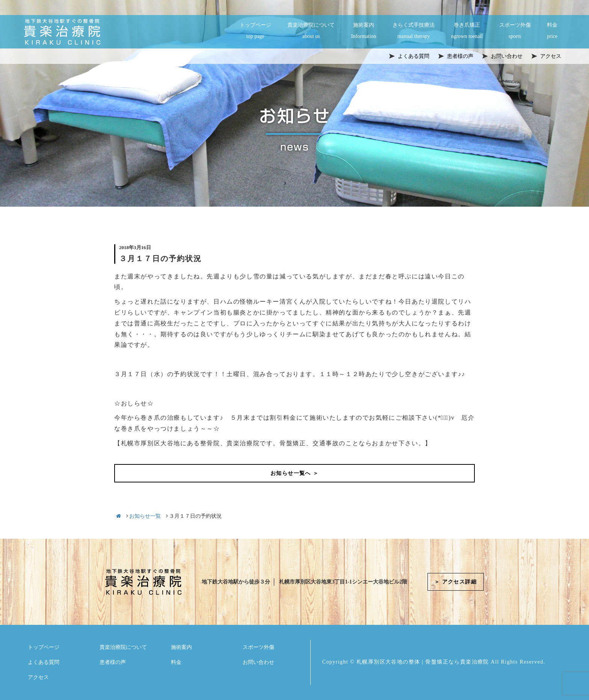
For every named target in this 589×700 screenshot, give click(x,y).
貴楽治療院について (311, 31)
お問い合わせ (258, 662)
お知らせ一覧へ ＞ (294, 473)
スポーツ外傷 (515, 31)
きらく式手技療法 (414, 31)
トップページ (255, 31)
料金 (552, 31)
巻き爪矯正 (467, 31)
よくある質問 (44, 662)
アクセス (38, 677)
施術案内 (364, 31)
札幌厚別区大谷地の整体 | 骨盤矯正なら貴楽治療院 (423, 662)
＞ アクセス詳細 (455, 582)
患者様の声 (113, 662)
